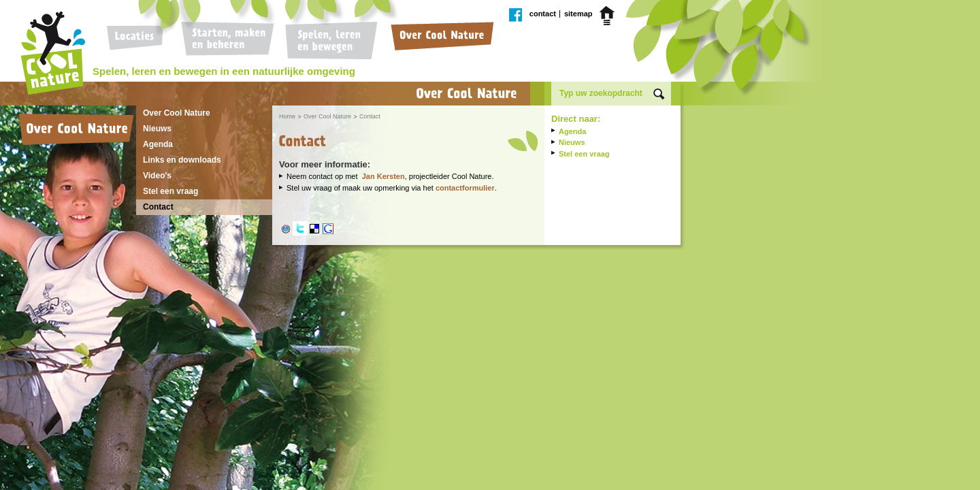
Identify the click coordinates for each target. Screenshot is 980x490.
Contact (543, 14)
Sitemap (578, 14)
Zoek (659, 94)
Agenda (158, 144)
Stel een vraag (170, 191)
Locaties (138, 41)
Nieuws (157, 129)
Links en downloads (182, 160)
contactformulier (465, 188)
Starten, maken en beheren (227, 41)
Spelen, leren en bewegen (329, 41)
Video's (157, 176)
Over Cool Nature (439, 41)
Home (609, 16)
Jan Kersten (383, 176)
